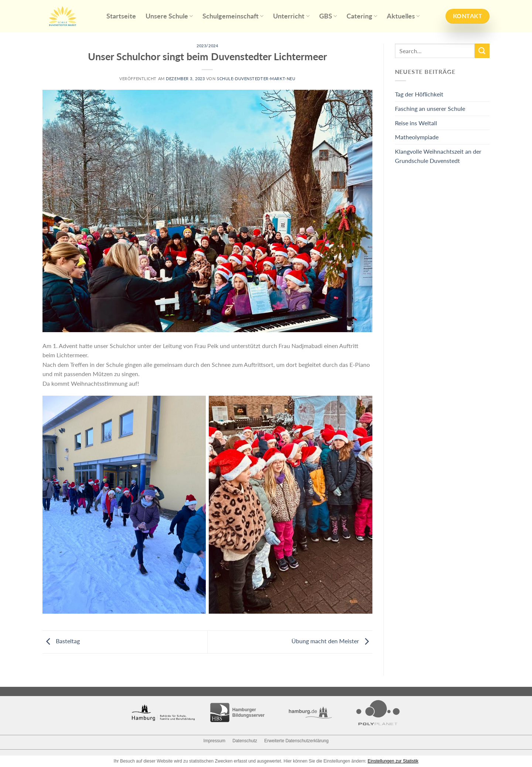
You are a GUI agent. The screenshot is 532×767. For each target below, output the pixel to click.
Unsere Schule (169, 16)
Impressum (214, 741)
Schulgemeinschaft (233, 16)
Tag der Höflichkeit (419, 94)
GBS (328, 16)
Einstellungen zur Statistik (393, 761)
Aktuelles (403, 16)
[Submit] (482, 51)
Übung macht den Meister (332, 641)
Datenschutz (245, 741)
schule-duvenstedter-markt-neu (256, 79)
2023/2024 (207, 46)
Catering (362, 16)
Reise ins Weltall (416, 123)
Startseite (121, 16)
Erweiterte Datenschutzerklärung (296, 741)
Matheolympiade (417, 137)
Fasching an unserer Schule (430, 108)
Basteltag (61, 641)
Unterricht (291, 16)
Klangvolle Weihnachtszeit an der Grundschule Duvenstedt (438, 156)
